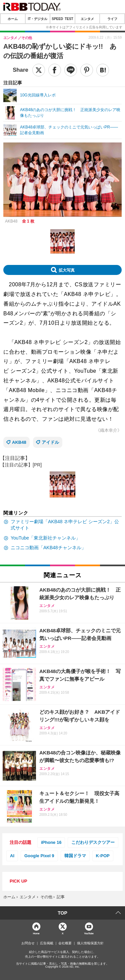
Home (36, 933)
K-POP (103, 856)
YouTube (89, 933)
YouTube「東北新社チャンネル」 (45, 538)
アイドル (50, 442)
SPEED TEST (62, 19)
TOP (62, 913)
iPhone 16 (51, 842)
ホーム (13, 19)
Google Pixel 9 (39, 856)
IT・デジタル (37, 19)
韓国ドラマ (75, 856)
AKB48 (19, 442)
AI (12, 856)
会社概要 (65, 943)
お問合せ (28, 943)
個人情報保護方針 (90, 943)
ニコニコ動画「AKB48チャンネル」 (48, 548)
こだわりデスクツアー (93, 842)
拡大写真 (67, 270)
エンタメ (87, 19)
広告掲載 (47, 943)
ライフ (112, 19)
